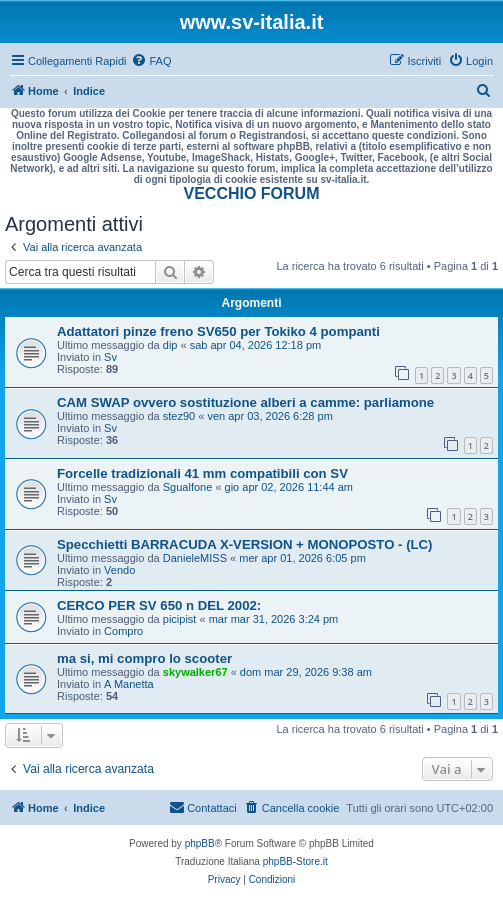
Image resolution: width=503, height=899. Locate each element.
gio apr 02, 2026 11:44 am (289, 487)
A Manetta (129, 684)
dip (170, 345)
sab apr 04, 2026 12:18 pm (255, 345)
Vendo (119, 570)
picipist (180, 619)
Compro (123, 631)
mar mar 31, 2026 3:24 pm (274, 619)
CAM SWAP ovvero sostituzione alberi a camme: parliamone (245, 402)
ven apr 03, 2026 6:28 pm (269, 416)
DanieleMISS (195, 558)
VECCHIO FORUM (252, 193)
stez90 (179, 416)
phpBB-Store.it (295, 861)
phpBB (200, 843)
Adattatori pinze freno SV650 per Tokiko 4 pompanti (218, 331)
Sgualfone (188, 487)
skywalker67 (195, 672)
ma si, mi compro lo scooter (144, 658)
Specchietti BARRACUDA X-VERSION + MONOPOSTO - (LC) (245, 544)
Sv (110, 357)
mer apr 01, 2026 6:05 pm (302, 558)
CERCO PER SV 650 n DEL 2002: (159, 605)
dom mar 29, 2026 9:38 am (306, 672)
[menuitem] (151, 61)
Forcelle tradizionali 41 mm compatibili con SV (202, 473)
